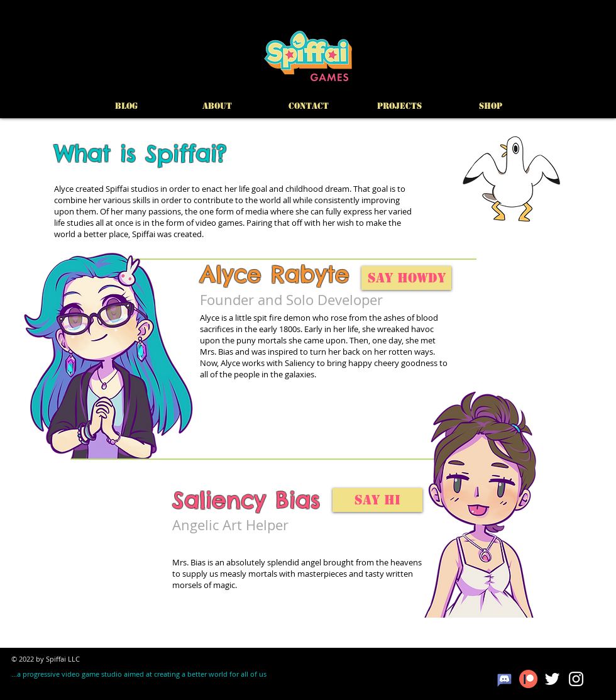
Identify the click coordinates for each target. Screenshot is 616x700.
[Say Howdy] (406, 278)
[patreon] (528, 679)
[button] (399, 106)
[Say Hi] (377, 500)
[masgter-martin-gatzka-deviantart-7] (504, 679)
